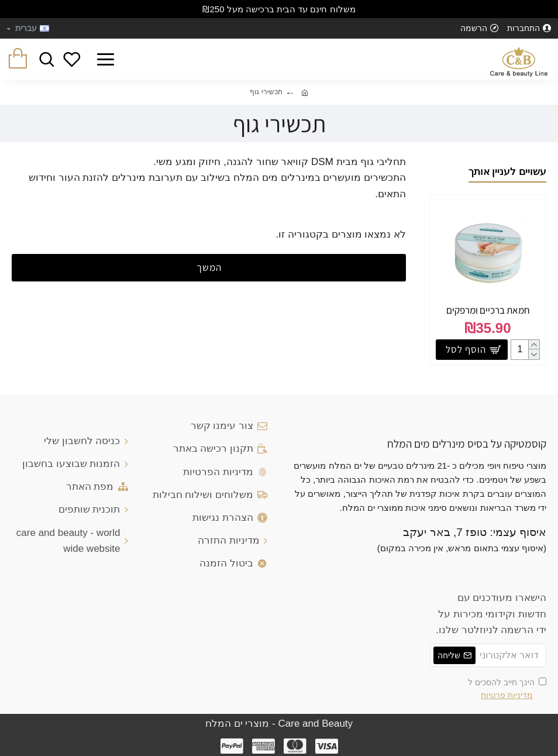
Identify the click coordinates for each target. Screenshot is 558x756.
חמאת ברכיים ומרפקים (488, 310)
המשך (209, 267)
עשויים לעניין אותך (507, 172)
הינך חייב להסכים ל (507, 690)
